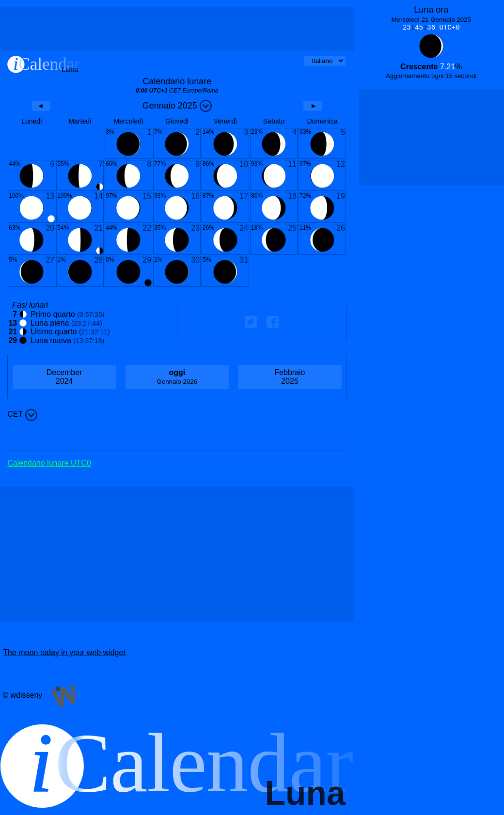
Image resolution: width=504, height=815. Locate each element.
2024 (64, 377)
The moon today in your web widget (64, 652)
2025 (290, 377)
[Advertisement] (177, 29)
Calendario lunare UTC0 (49, 463)
